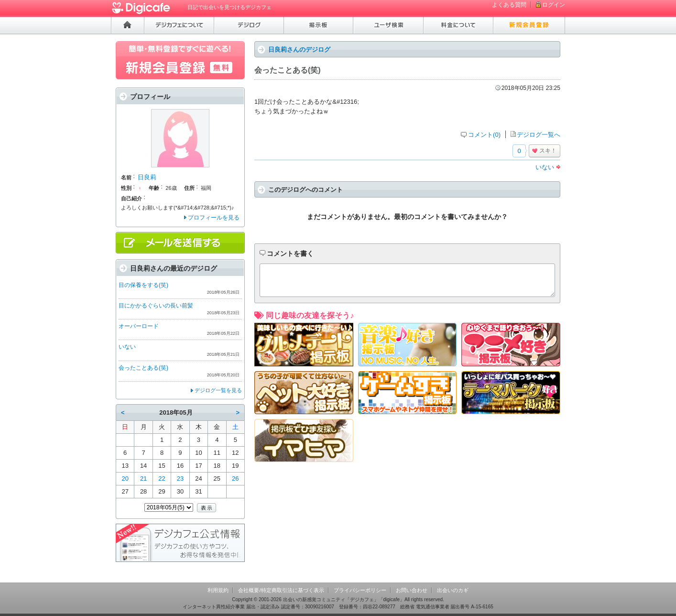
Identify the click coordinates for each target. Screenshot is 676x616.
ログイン (554, 5)
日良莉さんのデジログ (299, 49)
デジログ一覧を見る (218, 390)
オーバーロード (139, 326)
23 (180, 478)
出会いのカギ (453, 590)
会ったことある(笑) (143, 368)
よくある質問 (509, 5)
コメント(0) (484, 135)
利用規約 (218, 590)
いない (545, 167)
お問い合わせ (412, 590)
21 (143, 478)
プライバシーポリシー (360, 590)
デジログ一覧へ (539, 135)
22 (162, 478)
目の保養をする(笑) (143, 285)
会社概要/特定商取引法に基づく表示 (281, 590)
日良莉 (147, 177)
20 (125, 478)
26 (235, 478)
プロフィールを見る (214, 218)
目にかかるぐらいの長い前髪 (156, 306)
